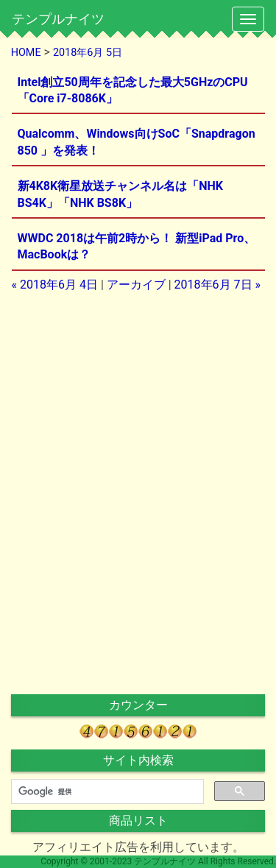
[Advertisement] (138, 397)
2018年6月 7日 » (217, 285)
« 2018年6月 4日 (55, 285)
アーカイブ (136, 285)
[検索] (106, 791)
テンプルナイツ (58, 19)
